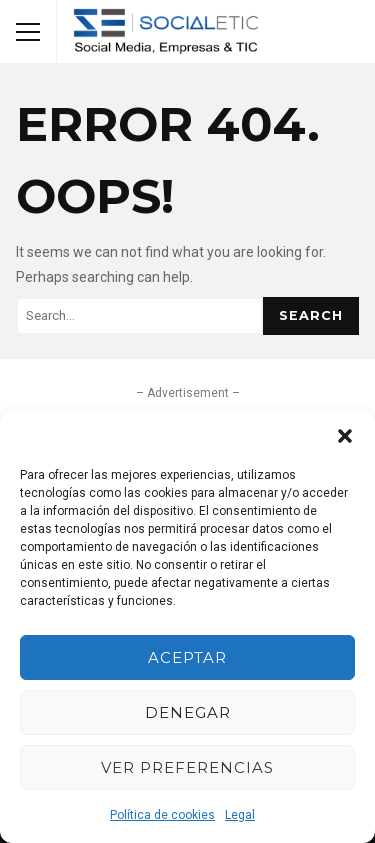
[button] (345, 436)
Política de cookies (162, 815)
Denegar (188, 712)
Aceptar (187, 657)
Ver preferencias (187, 767)
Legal (240, 815)
